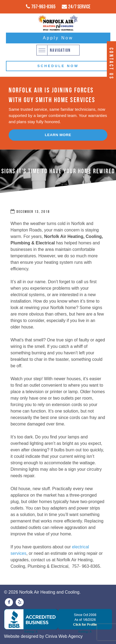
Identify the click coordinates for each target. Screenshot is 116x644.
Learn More (58, 135)
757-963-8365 (43, 6)
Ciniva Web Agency (64, 636)
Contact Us (111, 64)
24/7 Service (79, 6)
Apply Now (58, 38)
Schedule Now (58, 66)
